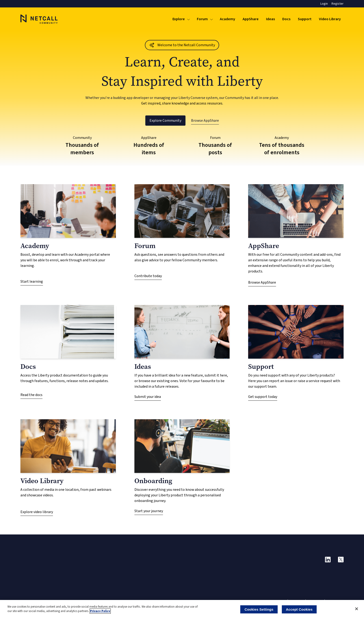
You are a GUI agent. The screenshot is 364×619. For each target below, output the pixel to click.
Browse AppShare (205, 121)
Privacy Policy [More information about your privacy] (100, 611)
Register (338, 4)
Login (324, 4)
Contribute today (148, 276)
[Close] (357, 609)
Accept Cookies (299, 609)
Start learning (32, 282)
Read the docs (31, 395)
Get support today (263, 397)
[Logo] (39, 19)
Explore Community (165, 121)
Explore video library (37, 512)
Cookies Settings (259, 609)
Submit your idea (148, 397)
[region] (182, 609)
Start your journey (149, 511)
